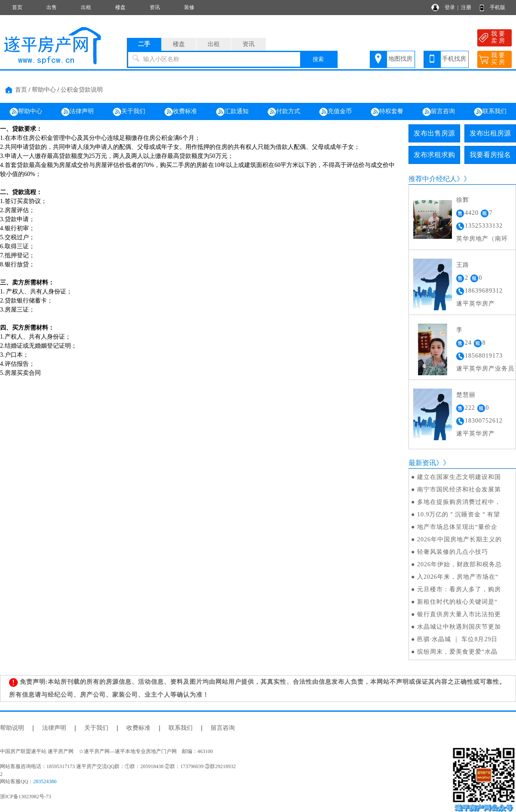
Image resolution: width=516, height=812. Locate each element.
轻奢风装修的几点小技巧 (453, 552)
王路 (463, 265)
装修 (189, 7)
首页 (17, 7)
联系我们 (490, 112)
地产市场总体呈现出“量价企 (457, 527)
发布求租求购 (434, 155)
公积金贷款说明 (82, 90)
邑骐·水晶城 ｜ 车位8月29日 (458, 639)
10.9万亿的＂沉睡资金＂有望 (459, 514)
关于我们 (129, 112)
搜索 (318, 59)
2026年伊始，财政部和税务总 (459, 564)
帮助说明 (12, 728)
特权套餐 (387, 112)
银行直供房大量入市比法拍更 (459, 614)
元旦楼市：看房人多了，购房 (459, 589)
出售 (52, 7)
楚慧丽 (466, 395)
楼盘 (120, 7)
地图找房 (400, 59)
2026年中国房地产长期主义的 (459, 539)
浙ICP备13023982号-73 (26, 797)
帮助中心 (44, 90)
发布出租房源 (490, 133)
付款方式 (284, 112)
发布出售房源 (434, 133)
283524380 (45, 781)
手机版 (498, 7)
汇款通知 (232, 112)
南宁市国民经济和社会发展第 (459, 489)
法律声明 (77, 112)
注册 (466, 7)
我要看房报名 (490, 155)
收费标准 (181, 112)
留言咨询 (439, 112)
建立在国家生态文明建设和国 (459, 477)
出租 (86, 7)
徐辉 (463, 200)
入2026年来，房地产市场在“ (458, 577)
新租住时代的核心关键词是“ (457, 602)
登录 (450, 7)
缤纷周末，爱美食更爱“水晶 (457, 652)
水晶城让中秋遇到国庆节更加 (459, 627)
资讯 (155, 7)
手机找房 (454, 59)
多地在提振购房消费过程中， (459, 502)
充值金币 (335, 112)
